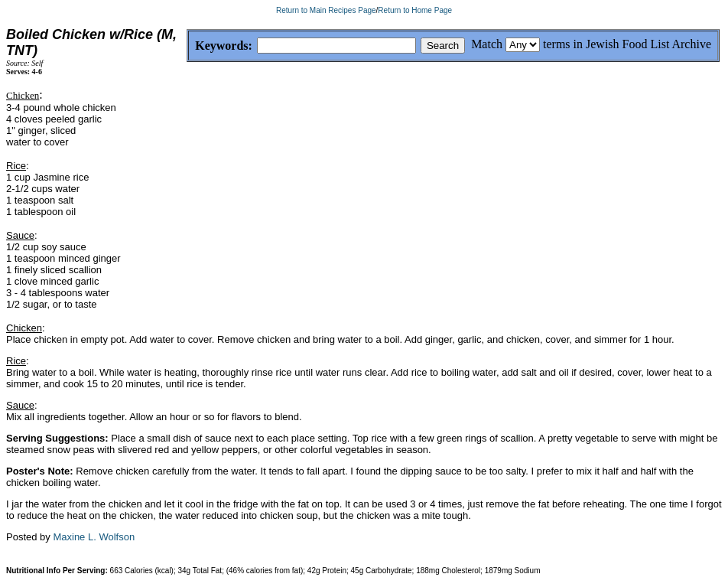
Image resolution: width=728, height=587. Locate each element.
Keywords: (187, 46)
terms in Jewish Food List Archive (627, 44)
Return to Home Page (415, 10)
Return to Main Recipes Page (326, 10)
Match (487, 44)
